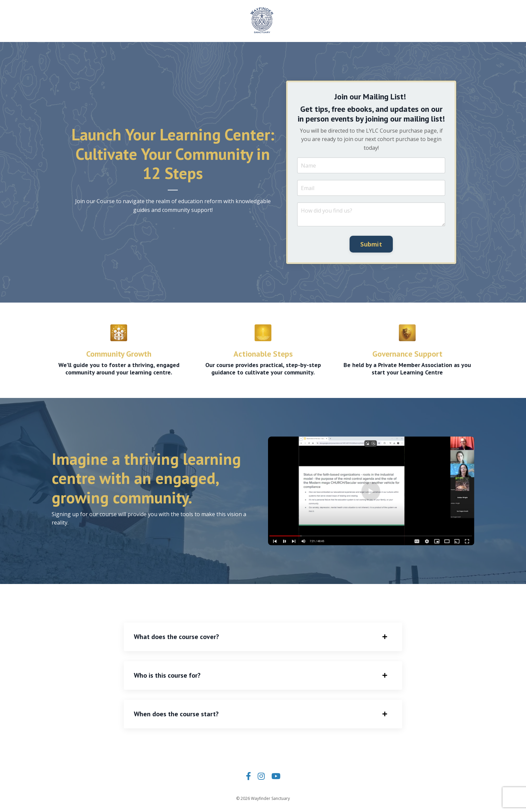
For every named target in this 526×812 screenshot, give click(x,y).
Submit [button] (371, 244)
